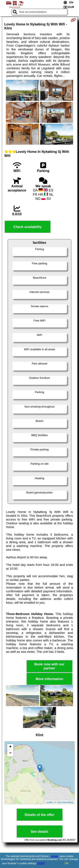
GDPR (41, 863)
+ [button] (10, 747)
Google (54, 856)
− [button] (10, 753)
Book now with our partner (49, 666)
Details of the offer (39, 815)
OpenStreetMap (65, 802)
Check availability (27, 227)
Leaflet (49, 802)
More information (49, 679)
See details (40, 832)
